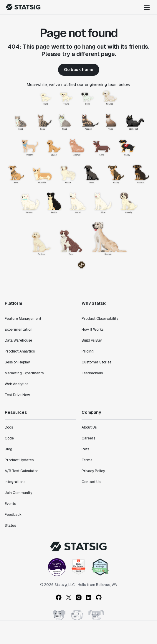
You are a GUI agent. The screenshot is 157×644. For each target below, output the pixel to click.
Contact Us (91, 482)
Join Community (18, 493)
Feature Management (23, 319)
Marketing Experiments (24, 373)
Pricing (88, 351)
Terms (87, 460)
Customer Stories (96, 362)
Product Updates (19, 460)
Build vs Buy (92, 340)
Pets (85, 449)
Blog (9, 449)
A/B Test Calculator (21, 471)
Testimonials (92, 373)
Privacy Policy (93, 471)
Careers (88, 438)
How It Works (92, 330)
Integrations (15, 482)
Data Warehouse (18, 340)
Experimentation (19, 330)
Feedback (13, 515)
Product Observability (100, 319)
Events (10, 504)
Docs (9, 427)
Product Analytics (20, 351)
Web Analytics (16, 384)
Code (9, 438)
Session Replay (17, 362)
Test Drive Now (17, 395)
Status (10, 526)
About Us (89, 427)
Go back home (79, 70)
